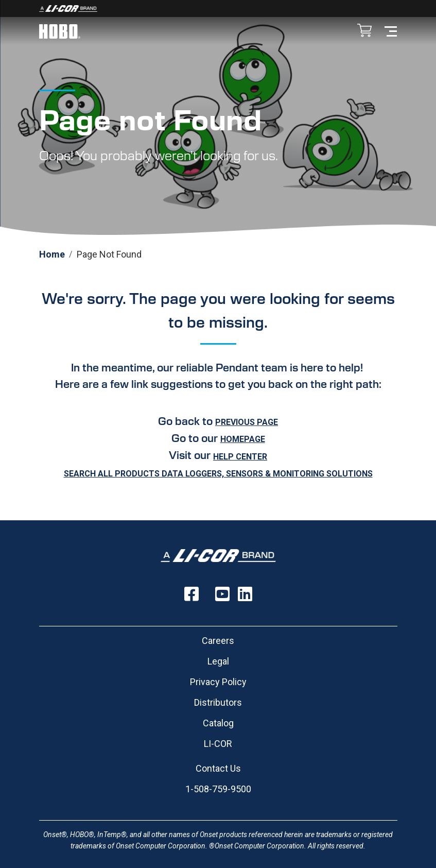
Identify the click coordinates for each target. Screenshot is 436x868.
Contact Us (218, 768)
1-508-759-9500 (218, 789)
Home (52, 254)
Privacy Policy (218, 682)
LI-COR (218, 744)
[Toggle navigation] (391, 31)
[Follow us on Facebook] (191, 594)
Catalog (218, 723)
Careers (218, 641)
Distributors (218, 702)
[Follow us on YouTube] (222, 594)
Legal (218, 661)
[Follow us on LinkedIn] (245, 594)
